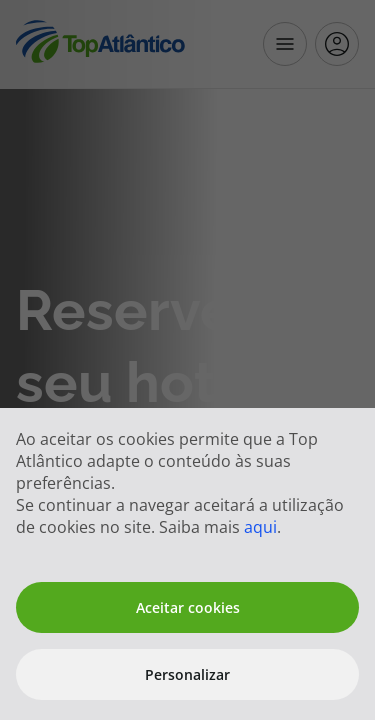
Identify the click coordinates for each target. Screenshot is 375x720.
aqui (260, 527)
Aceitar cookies (188, 607)
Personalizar (187, 674)
